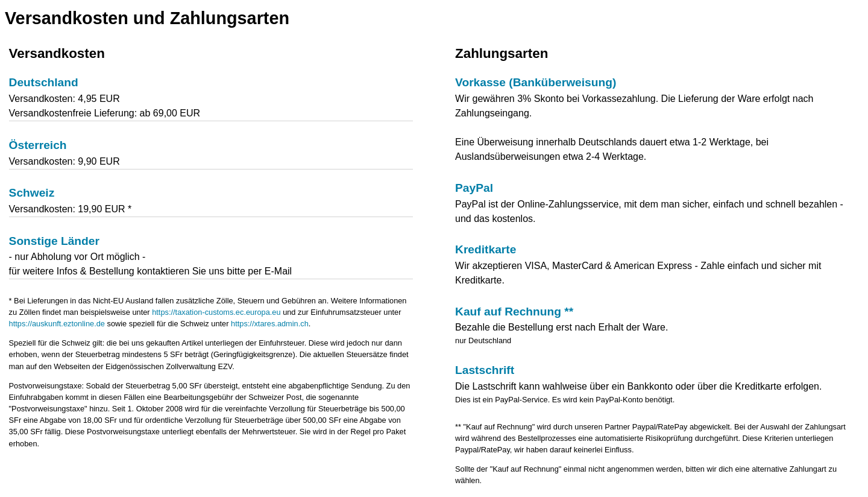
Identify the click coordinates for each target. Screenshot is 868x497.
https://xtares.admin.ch (270, 324)
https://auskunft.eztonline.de (57, 324)
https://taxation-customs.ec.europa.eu (216, 312)
